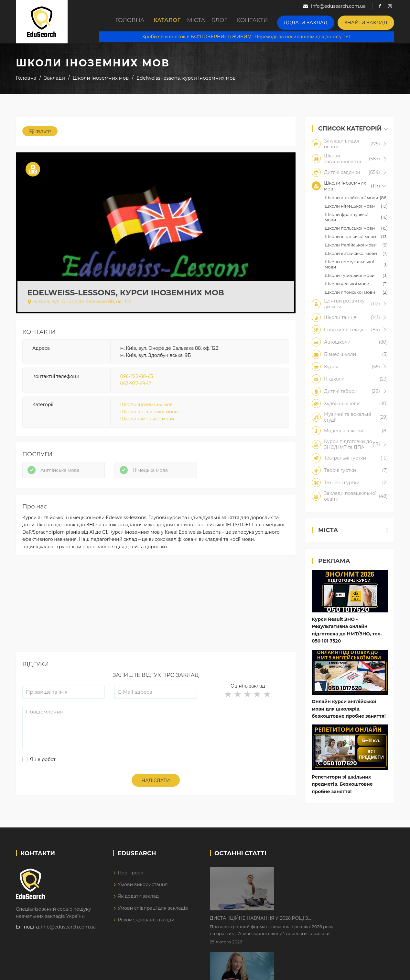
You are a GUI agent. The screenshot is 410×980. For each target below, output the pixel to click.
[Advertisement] (156, 623)
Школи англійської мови (149, 418)
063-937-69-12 (136, 390)
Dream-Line (381, 970)
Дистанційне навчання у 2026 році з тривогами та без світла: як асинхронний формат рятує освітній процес (322, 878)
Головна (122, 22)
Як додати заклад (138, 902)
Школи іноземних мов (146, 411)
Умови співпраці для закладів (153, 914)
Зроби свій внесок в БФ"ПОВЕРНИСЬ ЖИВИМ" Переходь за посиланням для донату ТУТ (253, 36)
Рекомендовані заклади (146, 926)
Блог (231, 22)
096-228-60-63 (137, 383)
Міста (199, 22)
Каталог (163, 22)
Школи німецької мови (147, 425)
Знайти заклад (370, 21)
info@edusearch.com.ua (68, 933)
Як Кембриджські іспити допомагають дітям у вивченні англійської (329, 919)
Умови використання (143, 891)
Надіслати (156, 797)
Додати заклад (318, 21)
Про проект (131, 879)
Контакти (268, 22)
